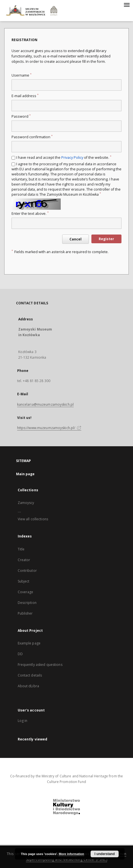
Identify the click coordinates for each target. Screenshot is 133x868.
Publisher (25, 613)
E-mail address (25, 96)
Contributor (27, 571)
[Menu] (127, 5)
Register (106, 239)
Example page (29, 643)
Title (21, 549)
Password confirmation (32, 137)
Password (21, 116)
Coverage (26, 592)
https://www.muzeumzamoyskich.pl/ (49, 428)
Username (22, 75)
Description (27, 603)
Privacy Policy (72, 158)
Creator (24, 560)
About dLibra (28, 686)
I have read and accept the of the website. (64, 158)
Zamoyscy (26, 503)
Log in (23, 721)
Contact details (30, 675)
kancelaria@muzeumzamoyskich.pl (46, 404)
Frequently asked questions (40, 665)
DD (20, 654)
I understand (105, 854)
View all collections (33, 519)
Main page (25, 474)
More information (71, 854)
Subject (24, 581)
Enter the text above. (30, 214)
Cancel (75, 239)
